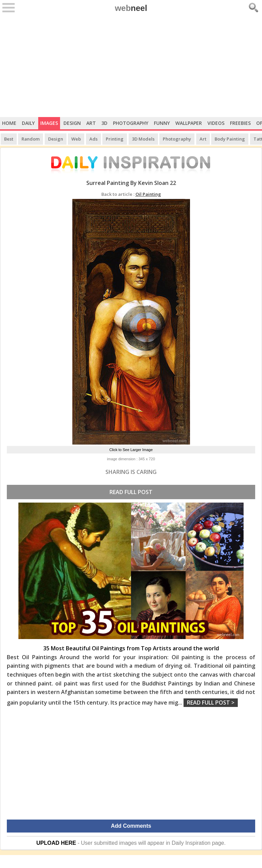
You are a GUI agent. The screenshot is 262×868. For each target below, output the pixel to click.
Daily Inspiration (191, 843)
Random (31, 139)
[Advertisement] (131, 66)
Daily (28, 123)
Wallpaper (189, 123)
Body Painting (230, 139)
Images (49, 123)
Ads (93, 139)
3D (104, 123)
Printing (115, 139)
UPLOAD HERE (56, 843)
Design (72, 123)
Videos (216, 123)
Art (91, 123)
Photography (131, 123)
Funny (162, 123)
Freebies (240, 123)
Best (9, 139)
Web (76, 139)
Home (9, 123)
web (131, 8)
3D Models (143, 139)
